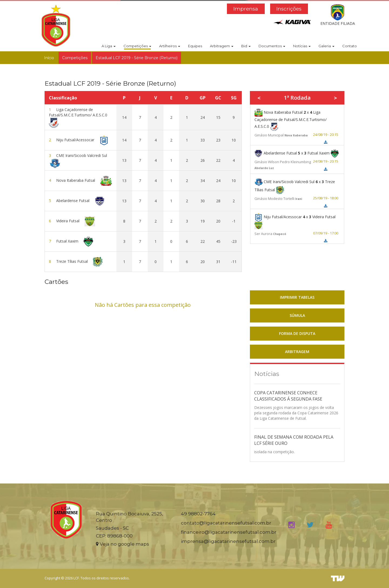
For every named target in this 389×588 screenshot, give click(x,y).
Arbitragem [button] (222, 46)
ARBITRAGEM (297, 352)
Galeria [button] (326, 46)
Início (49, 58)
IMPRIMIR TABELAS (297, 297)
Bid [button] (246, 46)
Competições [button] (137, 46)
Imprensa (246, 9)
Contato (350, 46)
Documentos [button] (272, 46)
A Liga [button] (109, 46)
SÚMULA (297, 315)
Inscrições (289, 9)
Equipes (195, 46)
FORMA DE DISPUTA (297, 333)
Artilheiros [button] (170, 46)
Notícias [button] (302, 46)
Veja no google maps (123, 544)
